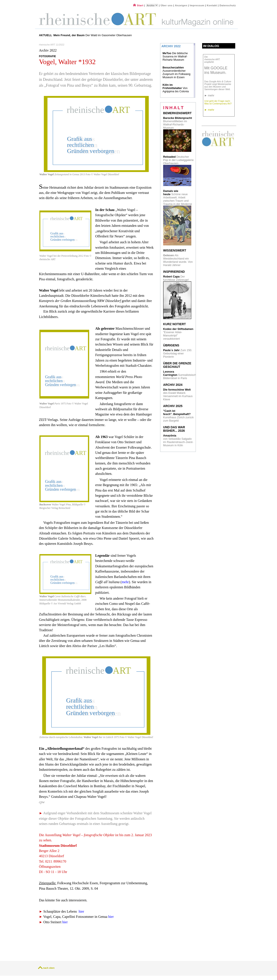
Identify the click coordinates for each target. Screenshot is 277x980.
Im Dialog (211, 46)
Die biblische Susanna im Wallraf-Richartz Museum (175, 56)
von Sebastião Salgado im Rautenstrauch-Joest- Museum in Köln (178, 440)
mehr (125, 582)
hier (81, 912)
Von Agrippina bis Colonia (176, 88)
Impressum (197, 5)
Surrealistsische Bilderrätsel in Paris (180, 375)
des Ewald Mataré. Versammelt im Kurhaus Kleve (178, 394)
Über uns (167, 5)
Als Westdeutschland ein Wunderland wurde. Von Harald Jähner (178, 260)
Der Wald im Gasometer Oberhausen (93, 35)
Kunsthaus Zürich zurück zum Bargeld (178, 416)
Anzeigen (181, 5)
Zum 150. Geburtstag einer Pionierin (178, 353)
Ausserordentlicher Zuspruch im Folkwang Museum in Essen (176, 72)
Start (138, 5)
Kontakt (212, 5)
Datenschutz (228, 5)
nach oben (49, 968)
